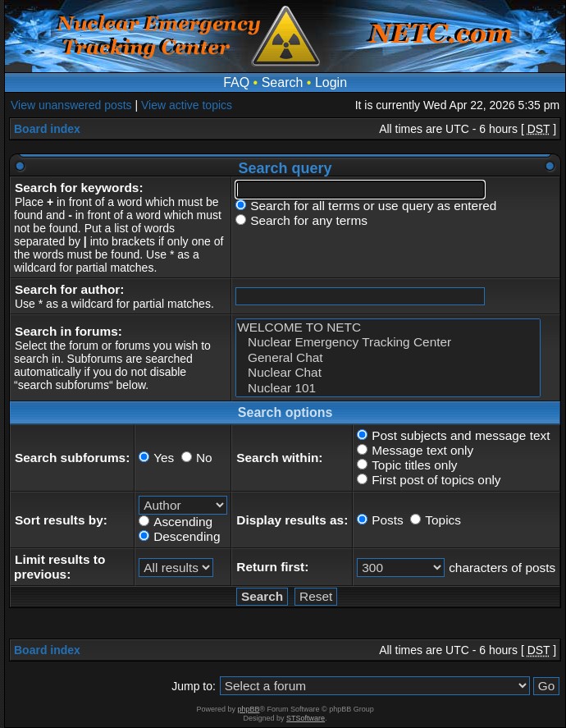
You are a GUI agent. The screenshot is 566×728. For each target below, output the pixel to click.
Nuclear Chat (388, 373)
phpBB (248, 709)
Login (331, 82)
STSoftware (306, 718)
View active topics (187, 105)
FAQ (236, 82)
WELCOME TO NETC (388, 327)
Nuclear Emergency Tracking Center (388, 342)
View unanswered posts (71, 105)
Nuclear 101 (388, 388)
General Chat (388, 358)
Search (283, 82)
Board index (47, 129)
